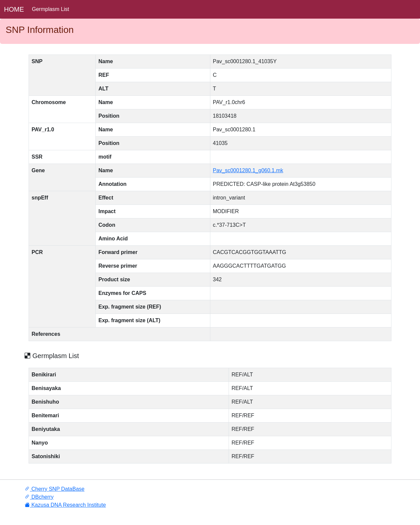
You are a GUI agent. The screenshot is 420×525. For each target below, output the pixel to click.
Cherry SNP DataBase (54, 489)
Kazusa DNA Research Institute (65, 505)
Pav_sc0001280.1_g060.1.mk (248, 170)
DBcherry (39, 497)
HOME (14, 9)
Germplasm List (51, 9)
